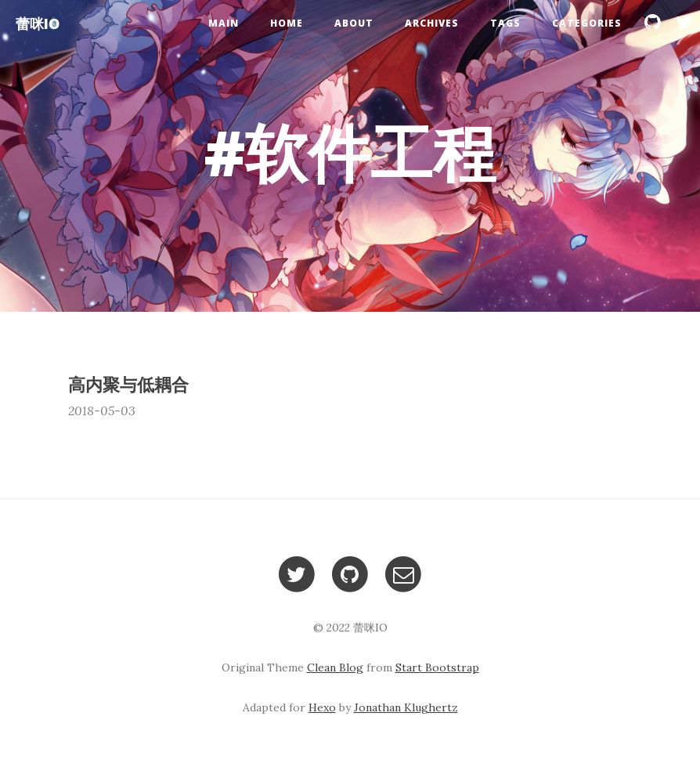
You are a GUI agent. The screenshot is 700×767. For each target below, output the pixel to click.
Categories (587, 23)
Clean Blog (335, 668)
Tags (505, 23)
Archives (432, 23)
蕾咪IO (38, 24)
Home (287, 23)
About (354, 23)
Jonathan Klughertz (406, 707)
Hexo (322, 707)
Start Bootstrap (437, 668)
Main (224, 23)
